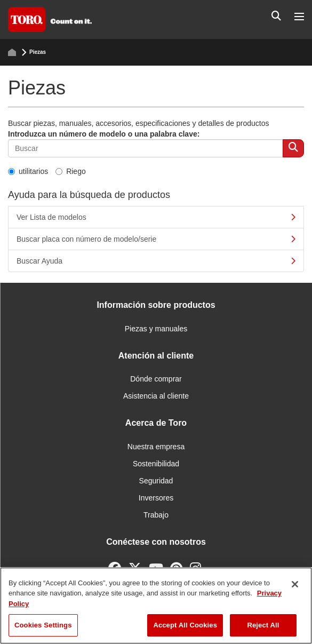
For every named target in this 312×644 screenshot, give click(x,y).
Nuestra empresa (156, 447)
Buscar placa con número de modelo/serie (156, 239)
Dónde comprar (156, 379)
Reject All (263, 625)
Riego (71, 171)
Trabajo (156, 515)
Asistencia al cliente (156, 396)
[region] (156, 606)
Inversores (156, 498)
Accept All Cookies (185, 625)
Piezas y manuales (156, 329)
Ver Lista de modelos (156, 217)
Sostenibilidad (156, 464)
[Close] (295, 584)
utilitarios (28, 171)
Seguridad (156, 481)
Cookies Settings (43, 625)
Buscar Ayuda (156, 261)
